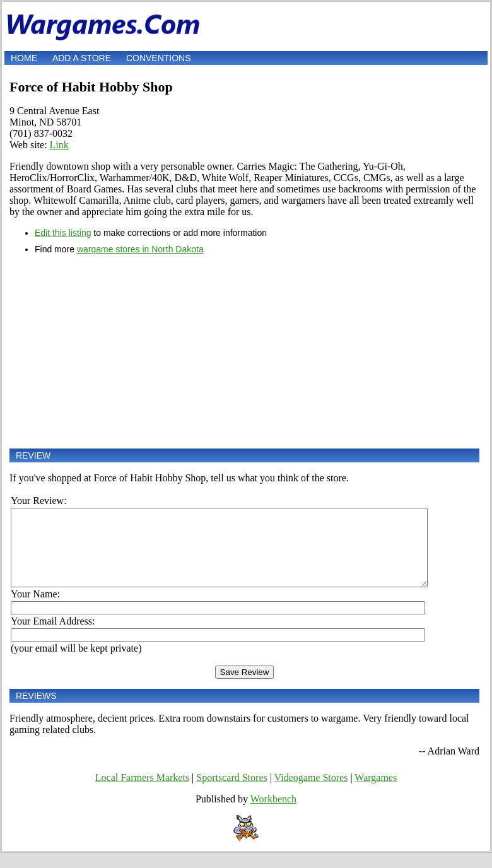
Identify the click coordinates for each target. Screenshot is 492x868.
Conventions (159, 58)
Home (24, 58)
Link (59, 145)
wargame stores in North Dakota (140, 249)
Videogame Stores (311, 793)
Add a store (82, 58)
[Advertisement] (244, 351)
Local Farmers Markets (142, 793)
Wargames (376, 793)
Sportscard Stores (231, 793)
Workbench (273, 814)
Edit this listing (63, 233)
